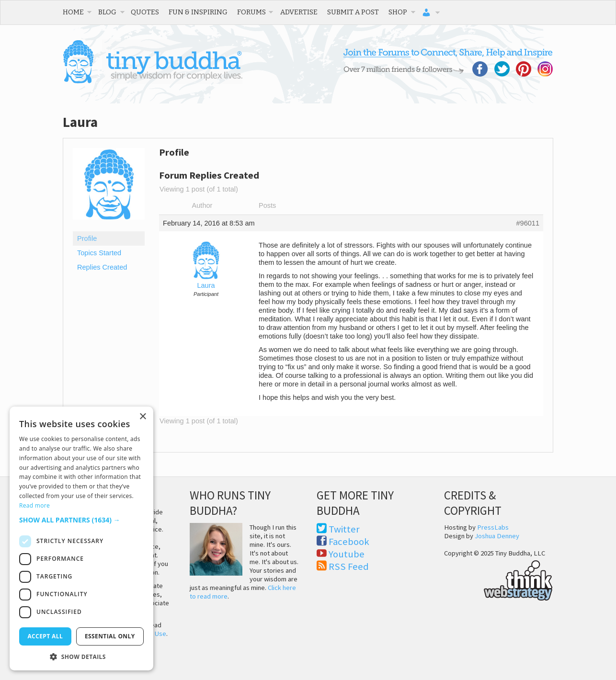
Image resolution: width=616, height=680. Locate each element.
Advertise (299, 12)
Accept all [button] (45, 636)
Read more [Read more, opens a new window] (34, 505)
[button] (81, 520)
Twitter (344, 529)
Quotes (145, 12)
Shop (398, 12)
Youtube (347, 554)
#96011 (528, 223)
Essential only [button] (110, 636)
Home (73, 12)
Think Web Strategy (498, 579)
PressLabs (493, 527)
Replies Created (102, 267)
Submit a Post (353, 12)
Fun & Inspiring (198, 12)
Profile (87, 238)
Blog (107, 12)
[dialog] (81, 538)
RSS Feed (349, 567)
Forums (251, 12)
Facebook (349, 542)
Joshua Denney (497, 536)
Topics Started (99, 253)
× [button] (143, 417)
